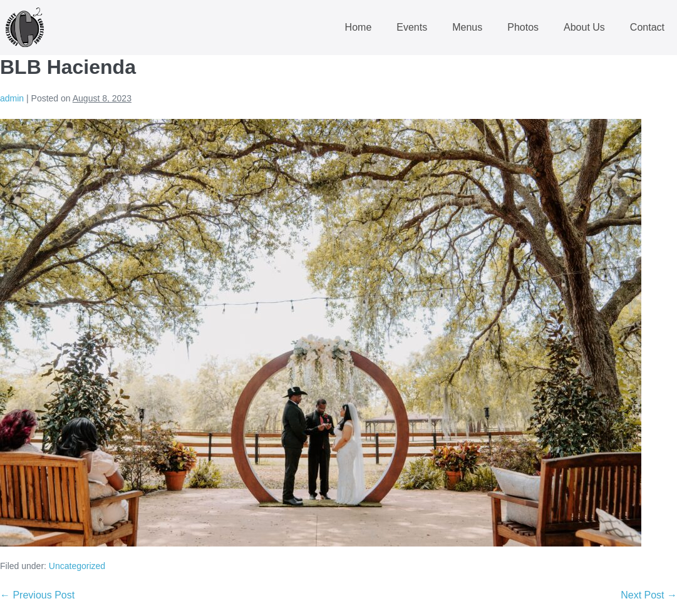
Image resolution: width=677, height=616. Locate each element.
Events (412, 27)
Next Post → (649, 595)
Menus (467, 27)
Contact (647, 27)
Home (359, 27)
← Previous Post (37, 595)
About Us (584, 27)
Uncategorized (77, 566)
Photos (523, 27)
